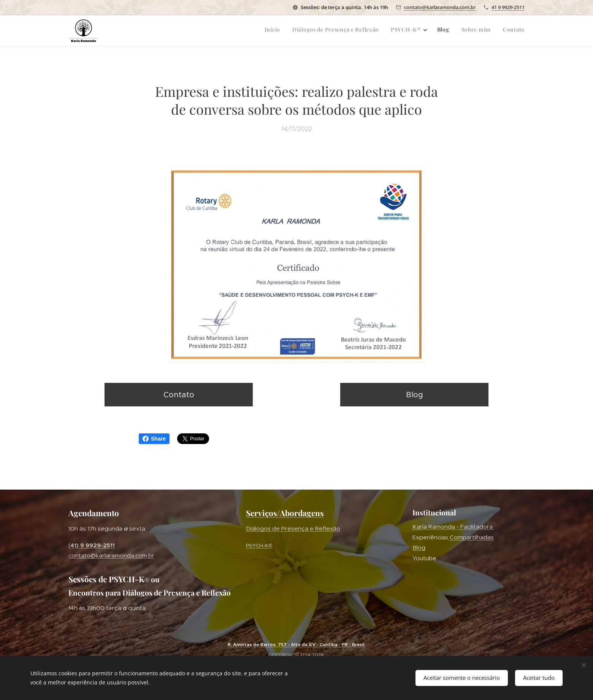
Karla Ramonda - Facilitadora (453, 527)
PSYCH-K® (259, 545)
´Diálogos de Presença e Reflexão (293, 529)
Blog (419, 548)
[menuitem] (462, 31)
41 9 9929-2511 (508, 7)
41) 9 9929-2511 (93, 545)
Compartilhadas (471, 537)
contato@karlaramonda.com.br (440, 7)
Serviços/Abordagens (285, 513)
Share (154, 439)
